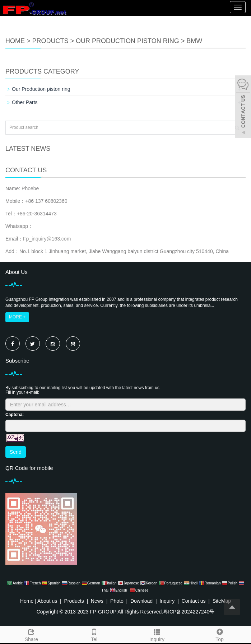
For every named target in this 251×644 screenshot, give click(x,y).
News (97, 601)
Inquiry (157, 634)
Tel (94, 634)
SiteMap (222, 601)
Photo (117, 601)
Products (50, 41)
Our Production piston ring (127, 41)
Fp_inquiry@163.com (47, 239)
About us (47, 601)
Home (15, 41)
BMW (194, 41)
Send (16, 452)
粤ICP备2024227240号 (189, 612)
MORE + (17, 317)
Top (220, 634)
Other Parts (25, 102)
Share (31, 634)
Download (141, 601)
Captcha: (15, 415)
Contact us (194, 601)
